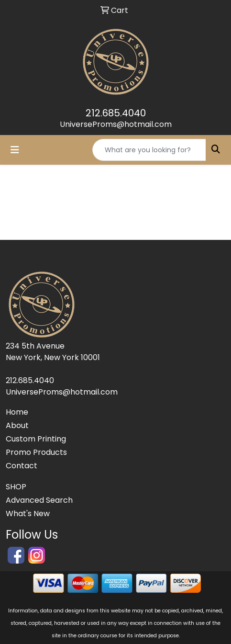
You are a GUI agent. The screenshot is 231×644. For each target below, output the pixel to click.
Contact (22, 466)
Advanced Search (39, 500)
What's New (28, 514)
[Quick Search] (149, 150)
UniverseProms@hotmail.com (116, 124)
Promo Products (36, 452)
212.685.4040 (116, 113)
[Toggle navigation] (15, 150)
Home (17, 412)
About (17, 425)
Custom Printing (36, 439)
